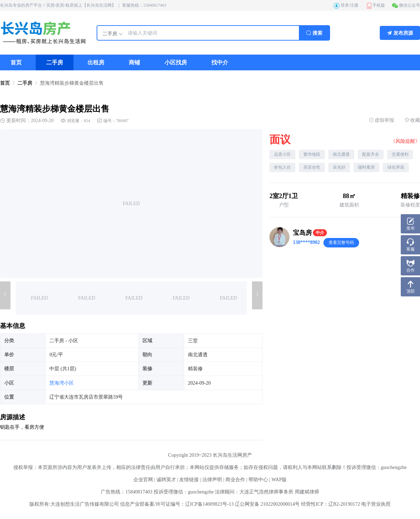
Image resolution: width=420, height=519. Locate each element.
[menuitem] (16, 62)
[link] (5, 83)
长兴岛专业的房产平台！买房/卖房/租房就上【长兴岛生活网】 (58, 5)
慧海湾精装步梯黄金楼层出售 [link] (72, 83)
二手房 (25, 83)
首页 (5, 83)
